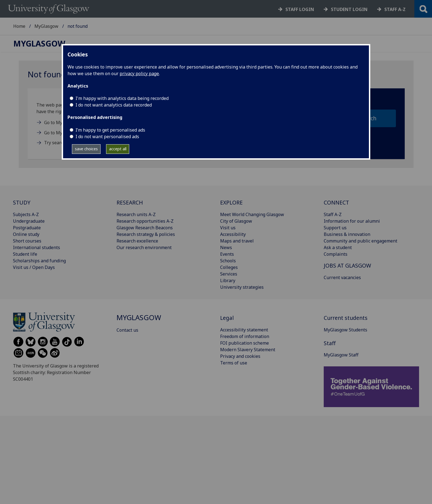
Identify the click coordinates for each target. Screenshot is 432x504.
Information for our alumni (352, 221)
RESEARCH (130, 202)
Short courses (27, 241)
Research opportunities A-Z (145, 221)
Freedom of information (245, 336)
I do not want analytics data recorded (114, 105)
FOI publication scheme (245, 343)
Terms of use (234, 363)
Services (229, 274)
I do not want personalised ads (107, 137)
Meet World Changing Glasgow (252, 214)
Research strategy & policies (146, 234)
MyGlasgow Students (345, 330)
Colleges (229, 267)
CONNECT (336, 202)
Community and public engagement (361, 241)
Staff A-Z (333, 214)
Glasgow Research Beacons (145, 228)
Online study (26, 234)
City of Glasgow (236, 221)
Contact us (127, 330)
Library (228, 280)
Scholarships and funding (39, 261)
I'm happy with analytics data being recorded (122, 98)
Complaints (336, 254)
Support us (335, 228)
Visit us (228, 228)
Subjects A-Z (26, 214)
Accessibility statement (244, 330)
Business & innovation (347, 234)
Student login (349, 9)
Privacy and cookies (240, 356)
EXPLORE (231, 202)
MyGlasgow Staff (341, 355)
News (226, 247)
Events (227, 254)
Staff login (300, 9)
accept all (118, 149)
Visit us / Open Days (34, 267)
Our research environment (144, 247)
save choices (86, 149)
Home (19, 26)
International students (37, 247)
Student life (25, 254)
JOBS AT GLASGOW (347, 265)
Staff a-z (395, 9)
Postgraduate (27, 228)
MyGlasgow (46, 26)
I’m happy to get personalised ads (110, 130)
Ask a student (338, 247)
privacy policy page (139, 73)
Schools (228, 261)
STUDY (22, 202)
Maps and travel (237, 241)
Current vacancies (342, 277)
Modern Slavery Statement (248, 350)
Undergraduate (29, 221)
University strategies (242, 287)
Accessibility (233, 234)
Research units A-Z (136, 214)
